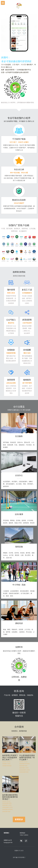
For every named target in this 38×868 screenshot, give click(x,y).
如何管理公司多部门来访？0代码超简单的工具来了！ (10, 757)
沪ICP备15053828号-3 (19, 857)
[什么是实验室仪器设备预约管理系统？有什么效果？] (28, 745)
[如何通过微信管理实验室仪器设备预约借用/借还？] (10, 784)
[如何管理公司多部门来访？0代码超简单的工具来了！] (10, 745)
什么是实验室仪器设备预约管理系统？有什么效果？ (27, 757)
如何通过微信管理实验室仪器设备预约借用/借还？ (10, 797)
